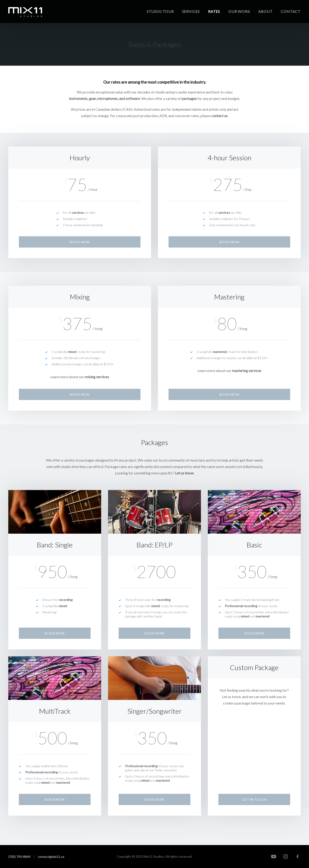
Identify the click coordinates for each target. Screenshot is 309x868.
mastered (220, 352)
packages (189, 98)
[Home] (25, 12)
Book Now (80, 242)
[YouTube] (274, 857)
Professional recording (241, 606)
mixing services (97, 377)
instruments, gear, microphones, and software (104, 98)
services (78, 213)
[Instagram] (286, 857)
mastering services (247, 371)
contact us (219, 116)
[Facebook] (298, 857)
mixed (72, 352)
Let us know (184, 473)
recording (66, 600)
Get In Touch (254, 799)
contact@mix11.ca (51, 857)
